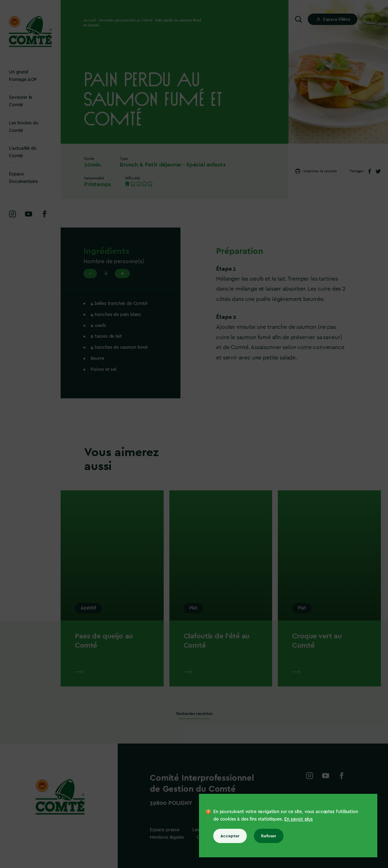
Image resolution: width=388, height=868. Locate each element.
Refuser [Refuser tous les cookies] (269, 836)
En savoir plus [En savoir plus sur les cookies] (298, 819)
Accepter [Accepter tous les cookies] (230, 836)
